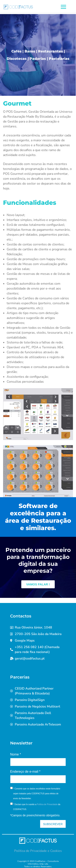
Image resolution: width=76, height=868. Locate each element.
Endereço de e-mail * (25, 772)
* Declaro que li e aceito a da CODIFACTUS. (37, 807)
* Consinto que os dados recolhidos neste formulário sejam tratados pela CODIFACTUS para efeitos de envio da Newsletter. (37, 794)
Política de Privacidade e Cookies (38, 851)
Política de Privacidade (47, 804)
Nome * (16, 754)
